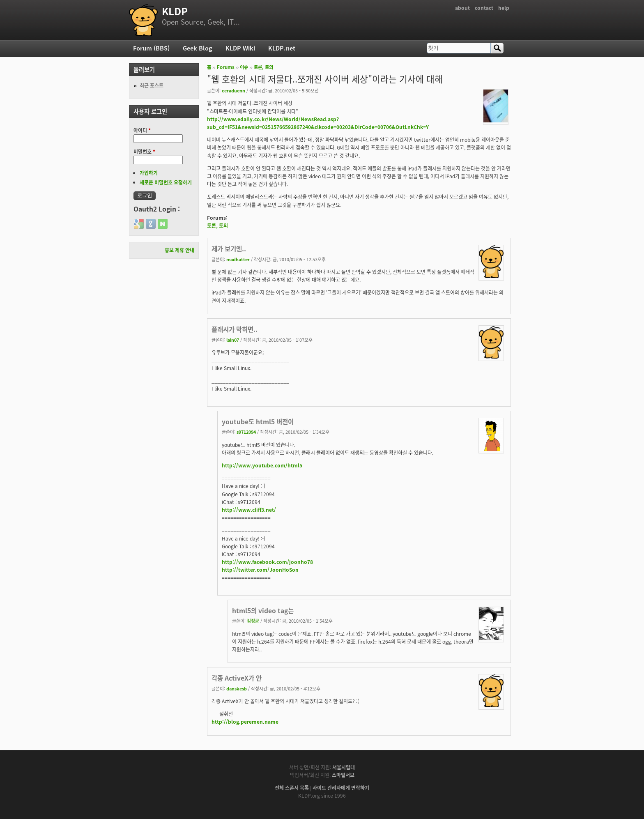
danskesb (237, 688)
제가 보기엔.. (229, 249)
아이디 (142, 130)
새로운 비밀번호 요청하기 (166, 182)
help (504, 8)
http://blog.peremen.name (245, 722)
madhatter (238, 259)
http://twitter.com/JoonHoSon (260, 570)
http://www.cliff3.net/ (249, 510)
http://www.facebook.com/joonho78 (267, 562)
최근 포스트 (152, 85)
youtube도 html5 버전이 (258, 422)
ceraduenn (233, 90)
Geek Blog (198, 48)
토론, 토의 (263, 67)
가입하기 (149, 173)
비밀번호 (144, 152)
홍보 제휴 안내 (179, 250)
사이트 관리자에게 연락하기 (341, 788)
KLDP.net (282, 48)
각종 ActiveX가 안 (237, 678)
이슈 (244, 67)
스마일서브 (343, 775)
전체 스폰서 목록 (292, 788)
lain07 (233, 340)
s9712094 (246, 432)
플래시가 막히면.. (235, 329)
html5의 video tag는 (263, 611)
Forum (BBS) (151, 48)
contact (484, 8)
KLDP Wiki (240, 48)
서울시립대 (344, 767)
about (462, 8)
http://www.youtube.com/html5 (262, 465)
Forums (226, 67)
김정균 (253, 621)
